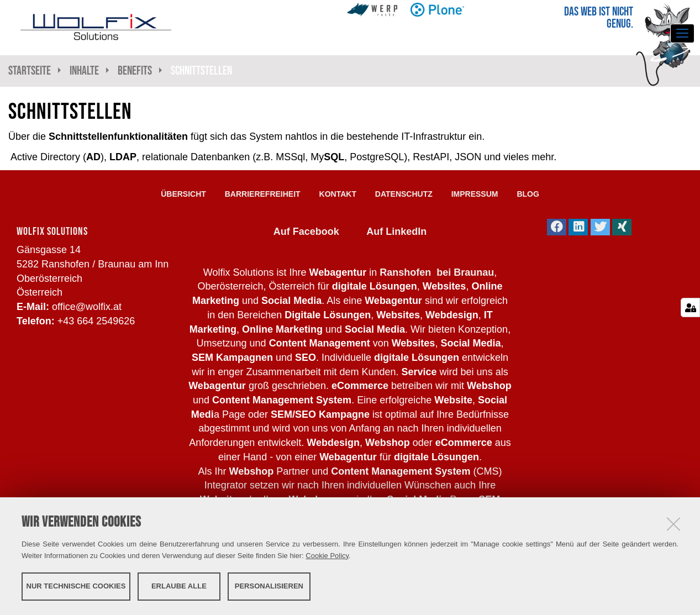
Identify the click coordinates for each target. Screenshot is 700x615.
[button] (557, 227)
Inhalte (84, 70)
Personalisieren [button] (269, 586)
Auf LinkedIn (396, 232)
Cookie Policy (327, 556)
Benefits (135, 70)
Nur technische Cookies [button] (76, 586)
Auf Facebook (306, 232)
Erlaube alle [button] (179, 586)
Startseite (30, 70)
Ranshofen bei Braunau (437, 272)
